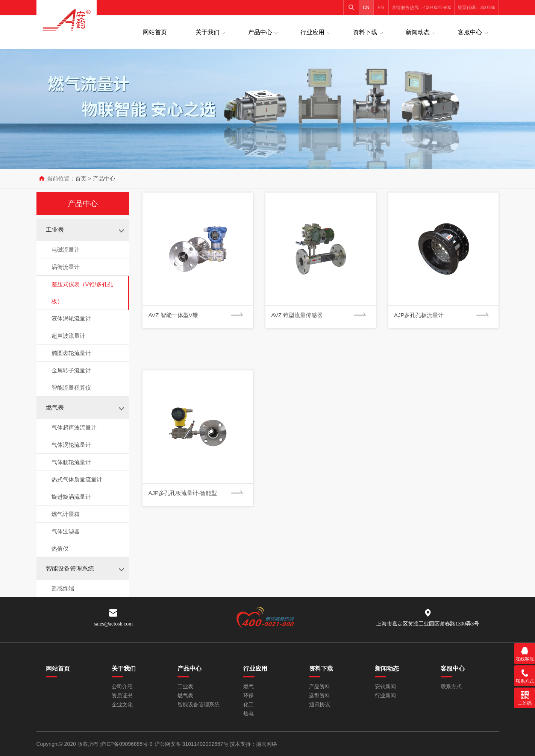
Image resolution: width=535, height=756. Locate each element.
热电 (249, 714)
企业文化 (122, 705)
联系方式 (451, 687)
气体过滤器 (66, 531)
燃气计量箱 (66, 514)
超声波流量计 (68, 336)
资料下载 (365, 32)
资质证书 (122, 696)
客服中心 (470, 32)
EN (381, 8)
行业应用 (312, 32)
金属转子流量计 (71, 370)
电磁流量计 (66, 250)
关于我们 (208, 32)
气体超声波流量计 (74, 427)
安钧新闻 (385, 687)
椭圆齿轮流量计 (71, 353)
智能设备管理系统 (70, 569)
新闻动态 (418, 32)
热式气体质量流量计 (77, 479)
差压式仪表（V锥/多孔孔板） (82, 293)
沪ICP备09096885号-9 (126, 744)
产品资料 (320, 687)
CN (366, 8)
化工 (249, 705)
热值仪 (60, 549)
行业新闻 (385, 696)
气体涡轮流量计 (71, 445)
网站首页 (155, 32)
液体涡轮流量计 (71, 318)
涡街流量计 (66, 267)
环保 (249, 696)
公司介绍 (122, 687)
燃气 (249, 687)
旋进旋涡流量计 (71, 497)
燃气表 (55, 408)
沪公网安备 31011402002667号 (192, 744)
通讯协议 (320, 705)
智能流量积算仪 (71, 388)
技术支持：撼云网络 (253, 744)
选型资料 (320, 696)
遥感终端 (63, 588)
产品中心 (260, 32)
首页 (81, 178)
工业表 (55, 230)
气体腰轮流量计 (71, 462)
